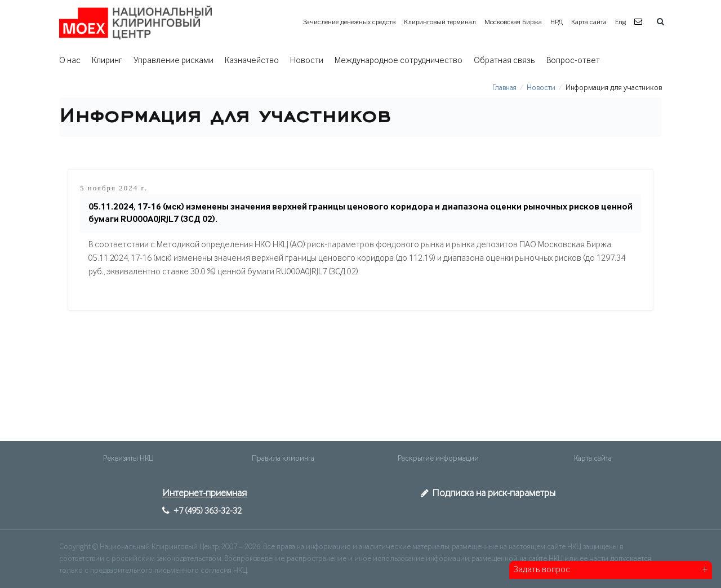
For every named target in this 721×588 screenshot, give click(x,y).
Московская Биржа (513, 22)
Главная (504, 88)
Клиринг (107, 61)
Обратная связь (504, 61)
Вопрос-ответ (573, 61)
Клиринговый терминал (440, 22)
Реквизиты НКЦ (128, 458)
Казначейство (252, 61)
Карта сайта (589, 22)
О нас (70, 61)
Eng (620, 22)
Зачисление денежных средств (349, 22)
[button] (640, 22)
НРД (557, 22)
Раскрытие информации (438, 458)
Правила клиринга (283, 458)
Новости (307, 61)
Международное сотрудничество (399, 61)
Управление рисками (173, 61)
